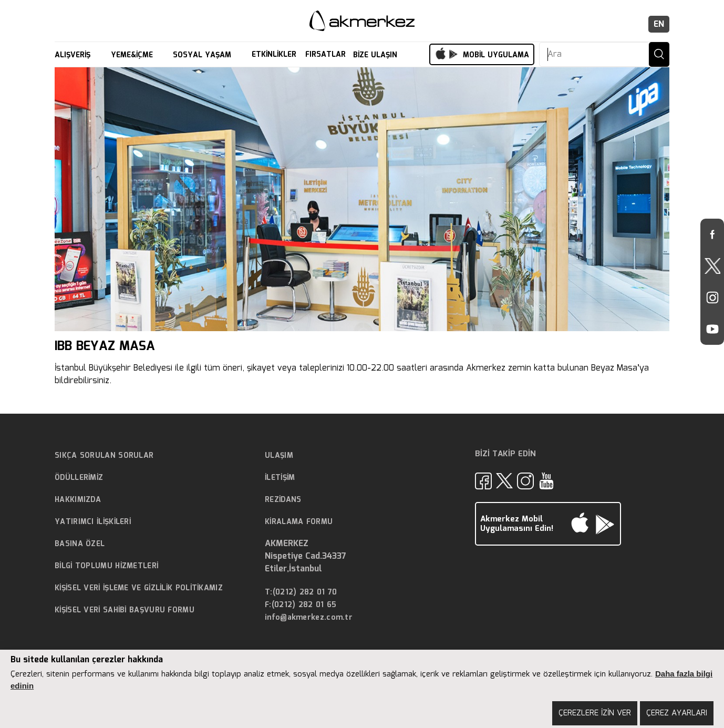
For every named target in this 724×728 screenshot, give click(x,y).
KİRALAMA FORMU (299, 522)
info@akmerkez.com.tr (309, 618)
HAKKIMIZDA (78, 500)
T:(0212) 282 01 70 (301, 593)
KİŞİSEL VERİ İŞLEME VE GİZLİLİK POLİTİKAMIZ (139, 588)
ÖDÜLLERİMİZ (79, 478)
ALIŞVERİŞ (74, 55)
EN (659, 24)
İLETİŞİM (280, 478)
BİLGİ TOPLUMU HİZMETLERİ (106, 566)
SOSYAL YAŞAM (203, 55)
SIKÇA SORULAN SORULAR (104, 456)
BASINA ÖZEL (80, 544)
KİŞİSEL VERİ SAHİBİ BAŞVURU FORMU (125, 610)
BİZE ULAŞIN (376, 55)
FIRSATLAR (325, 55)
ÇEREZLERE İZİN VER (595, 713)
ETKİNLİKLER (274, 55)
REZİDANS (283, 500)
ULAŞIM (279, 456)
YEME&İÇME (133, 55)
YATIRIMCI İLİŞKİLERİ (93, 522)
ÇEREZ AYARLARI (677, 713)
